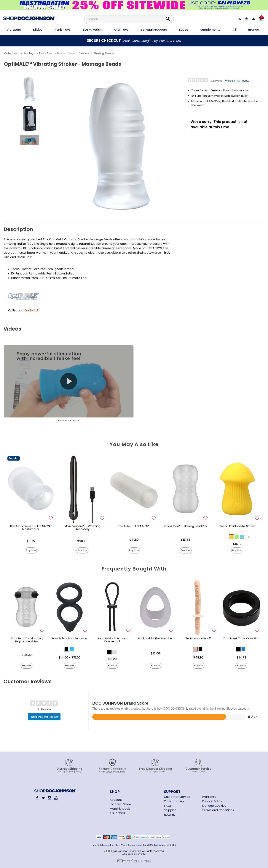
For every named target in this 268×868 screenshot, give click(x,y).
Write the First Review (237, 81)
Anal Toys (121, 30)
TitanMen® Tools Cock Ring (241, 638)
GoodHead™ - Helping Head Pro (186, 526)
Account (116, 800)
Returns (170, 815)
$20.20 (82, 541)
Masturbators (66, 53)
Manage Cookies (214, 806)
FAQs (168, 806)
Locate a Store (120, 804)
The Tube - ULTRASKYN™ (134, 526)
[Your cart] (261, 19)
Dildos (38, 30)
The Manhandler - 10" (198, 638)
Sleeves (84, 53)
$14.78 (241, 657)
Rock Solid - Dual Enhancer (70, 638)
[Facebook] (37, 798)
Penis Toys (63, 30)
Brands (254, 30)
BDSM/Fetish (92, 30)
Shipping (170, 810)
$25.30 (27, 655)
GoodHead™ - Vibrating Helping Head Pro (27, 640)
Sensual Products (154, 30)
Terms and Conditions (218, 810)
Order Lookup (174, 801)
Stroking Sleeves (104, 53)
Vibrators (14, 30)
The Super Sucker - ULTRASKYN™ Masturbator (31, 528)
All (234, 30)
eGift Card (117, 813)
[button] (231, 537)
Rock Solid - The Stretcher (155, 638)
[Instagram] (50, 798)
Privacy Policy (212, 801)
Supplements (210, 30)
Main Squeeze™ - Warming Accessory (82, 528)
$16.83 (186, 540)
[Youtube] (56, 798)
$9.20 (113, 659)
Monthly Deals (120, 809)
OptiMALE (31, 310)
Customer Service (177, 797)
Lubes (184, 30)
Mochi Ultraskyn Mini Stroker (237, 526)
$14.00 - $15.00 (70, 657)
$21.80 (134, 540)
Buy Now (31, 550)
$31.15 (31, 541)
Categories (11, 53)
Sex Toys (29, 53)
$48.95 (198, 657)
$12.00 (155, 653)
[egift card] (240, 19)
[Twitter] (43, 798)
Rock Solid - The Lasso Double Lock (113, 640)
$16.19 (237, 544)
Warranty (209, 797)
